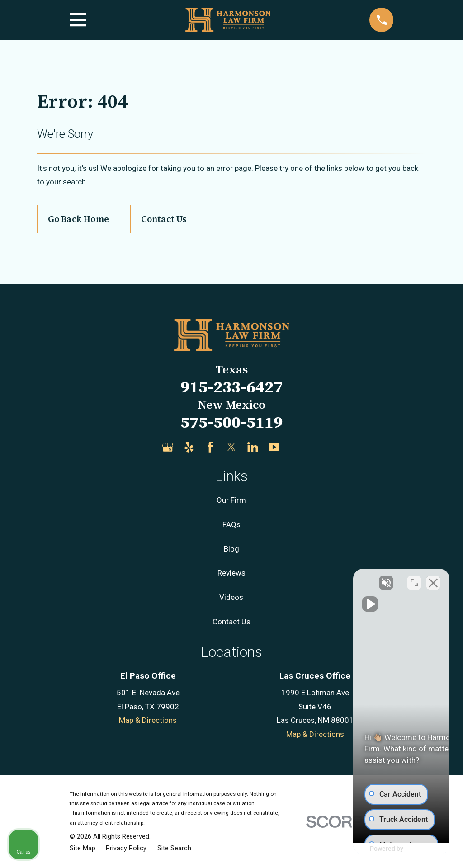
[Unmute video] (303, 579)
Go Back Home (78, 219)
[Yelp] (189, 447)
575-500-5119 (231, 422)
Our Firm (231, 500)
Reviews (231, 573)
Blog (231, 549)
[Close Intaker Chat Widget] (433, 579)
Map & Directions (148, 720)
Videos (231, 597)
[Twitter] (231, 447)
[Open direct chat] (414, 579)
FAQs (231, 524)
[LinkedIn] (253, 447)
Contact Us (164, 219)
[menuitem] (83, 849)
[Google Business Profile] (168, 447)
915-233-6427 (231, 387)
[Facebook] (210, 447)
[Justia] (295, 447)
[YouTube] (274, 447)
